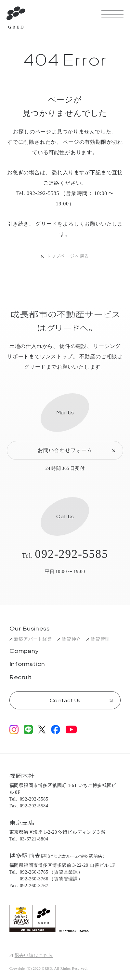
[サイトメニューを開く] (112, 14)
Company (24, 651)
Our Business (30, 629)
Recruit (21, 678)
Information (27, 664)
